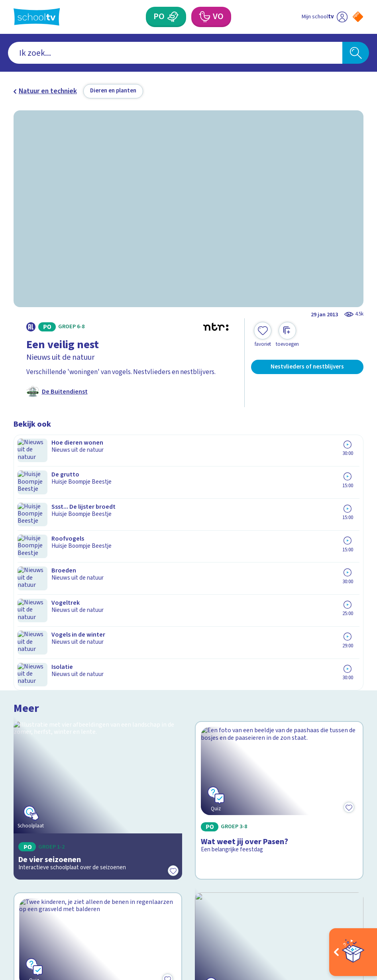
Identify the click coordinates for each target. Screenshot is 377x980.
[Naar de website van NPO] (358, 17)
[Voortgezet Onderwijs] (204, 17)
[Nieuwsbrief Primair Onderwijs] (276, 798)
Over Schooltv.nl (44, 779)
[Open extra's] (353, 952)
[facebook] (18, 898)
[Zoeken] (355, 53)
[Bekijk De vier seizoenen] (98, 499)
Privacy (27, 791)
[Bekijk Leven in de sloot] (279, 614)
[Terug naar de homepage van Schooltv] (37, 17)
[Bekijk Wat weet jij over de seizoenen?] (98, 614)
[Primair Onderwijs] (173, 17)
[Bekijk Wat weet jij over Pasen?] (279, 499)
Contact (28, 756)
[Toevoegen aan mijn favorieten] (263, 335)
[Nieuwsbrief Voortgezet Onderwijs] (276, 826)
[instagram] (35, 898)
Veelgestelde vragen (51, 767)
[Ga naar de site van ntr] (351, 921)
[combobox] (175, 53)
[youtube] (70, 898)
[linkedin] (53, 898)
